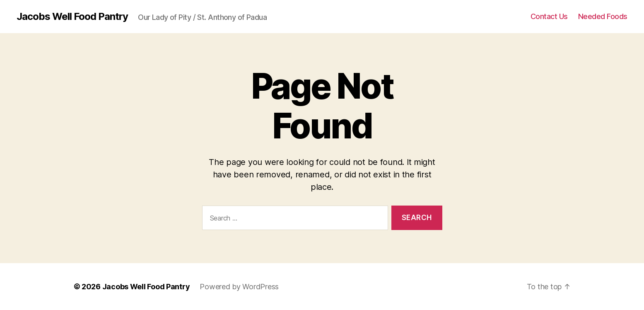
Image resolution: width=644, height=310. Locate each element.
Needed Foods (603, 16)
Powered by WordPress (239, 287)
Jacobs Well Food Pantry (72, 17)
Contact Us (549, 16)
